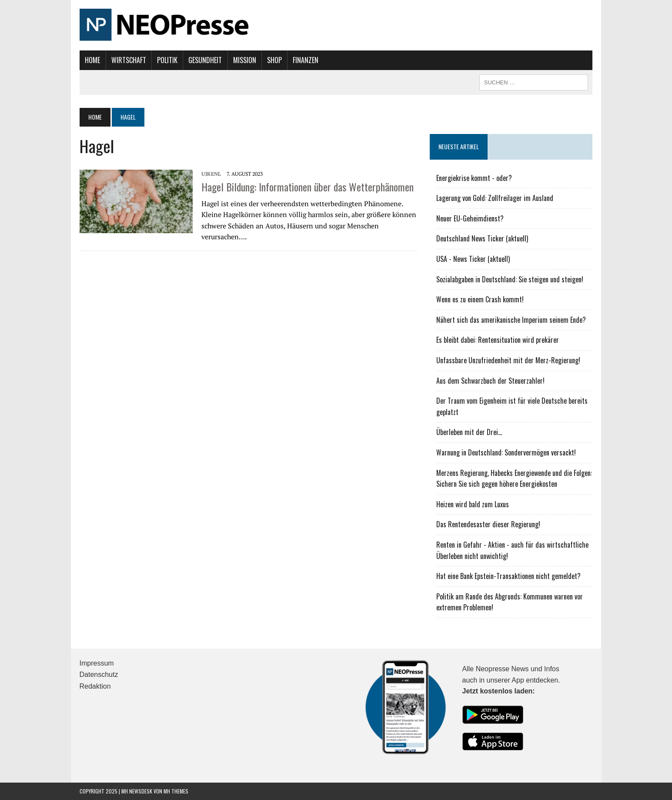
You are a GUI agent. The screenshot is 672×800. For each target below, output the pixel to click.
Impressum (97, 663)
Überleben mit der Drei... (470, 432)
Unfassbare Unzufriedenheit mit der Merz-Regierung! (509, 360)
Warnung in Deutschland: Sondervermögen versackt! (507, 452)
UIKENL (211, 174)
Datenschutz (99, 674)
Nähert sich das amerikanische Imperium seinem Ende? (512, 320)
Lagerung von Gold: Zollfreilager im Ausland (495, 198)
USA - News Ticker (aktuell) (473, 259)
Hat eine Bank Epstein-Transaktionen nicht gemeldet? (509, 576)
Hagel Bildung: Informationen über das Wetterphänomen (308, 187)
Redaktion (95, 686)
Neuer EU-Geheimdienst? (470, 218)
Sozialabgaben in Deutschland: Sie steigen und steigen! (510, 279)
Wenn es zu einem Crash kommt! (480, 299)
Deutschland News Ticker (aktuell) (483, 238)
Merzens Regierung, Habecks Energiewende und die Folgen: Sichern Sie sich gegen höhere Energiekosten (515, 479)
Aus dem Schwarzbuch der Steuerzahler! (491, 381)
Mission (244, 60)
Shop (274, 60)
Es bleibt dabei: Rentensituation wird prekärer (498, 340)
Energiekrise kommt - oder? (475, 178)
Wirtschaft (128, 60)
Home (92, 60)
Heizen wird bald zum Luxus (473, 504)
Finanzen (306, 60)
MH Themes (176, 791)
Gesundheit (205, 60)
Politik (167, 60)
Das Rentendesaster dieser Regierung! (489, 524)
